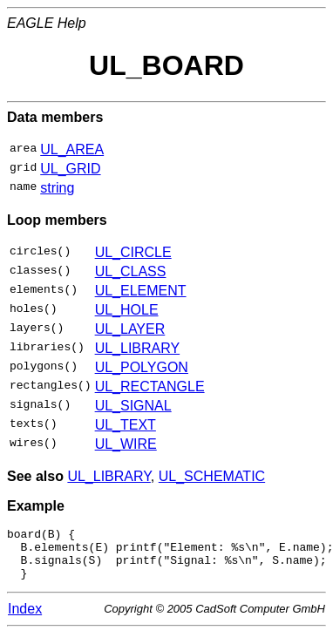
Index (25, 619)
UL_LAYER (130, 329)
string (57, 188)
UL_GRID (70, 169)
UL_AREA (72, 149)
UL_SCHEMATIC (212, 476)
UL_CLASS (131, 271)
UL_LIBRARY (138, 348)
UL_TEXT (126, 425)
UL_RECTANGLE (150, 386)
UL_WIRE (126, 444)
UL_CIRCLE (133, 252)
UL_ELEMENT (141, 291)
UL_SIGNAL (133, 406)
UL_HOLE (127, 310)
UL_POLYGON (142, 367)
